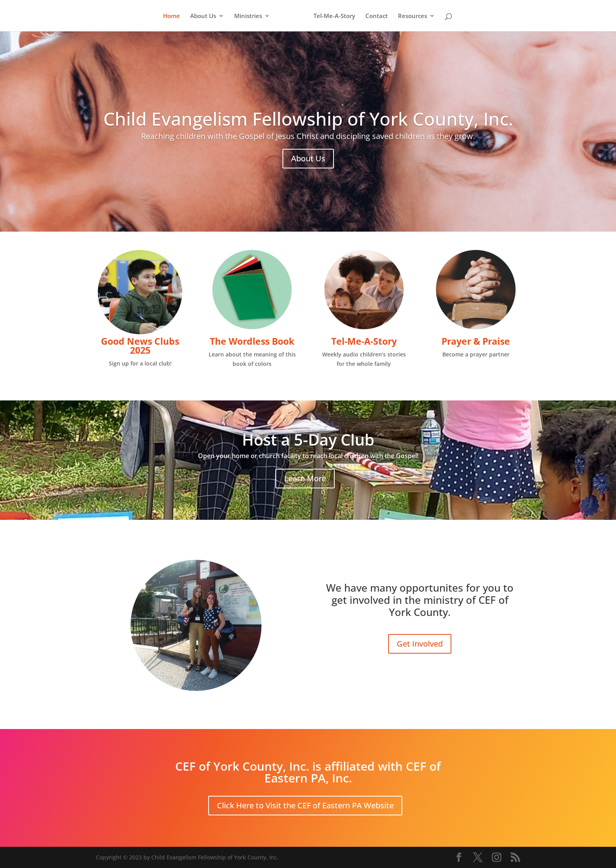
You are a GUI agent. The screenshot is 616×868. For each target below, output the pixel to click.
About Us (206, 16)
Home (174, 16)
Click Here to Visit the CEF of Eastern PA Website (305, 805)
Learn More (305, 478)
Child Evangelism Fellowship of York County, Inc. (308, 119)
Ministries (251, 16)
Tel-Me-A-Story (332, 16)
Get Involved (420, 644)
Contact (374, 16)
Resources (410, 16)
